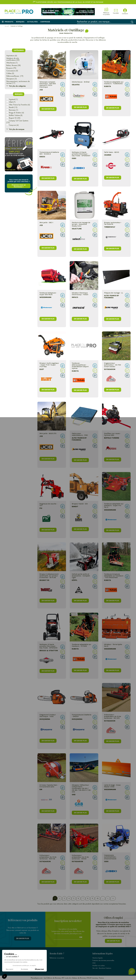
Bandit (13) (13, 107)
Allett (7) (12, 102)
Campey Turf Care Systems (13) (17, 121)
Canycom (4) (14, 125)
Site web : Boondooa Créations (102, 968)
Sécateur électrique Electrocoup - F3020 (79, 294)
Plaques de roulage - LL (113, 293)
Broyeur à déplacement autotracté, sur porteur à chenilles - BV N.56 (48, 576)
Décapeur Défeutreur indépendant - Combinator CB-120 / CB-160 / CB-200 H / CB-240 (81, 788)
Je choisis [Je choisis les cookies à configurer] (24, 969)
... (102, 898)
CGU (94, 963)
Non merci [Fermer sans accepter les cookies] (9, 969)
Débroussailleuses (13, 76)
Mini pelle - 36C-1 (45, 222)
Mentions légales (98, 958)
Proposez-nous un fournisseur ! (18, 186)
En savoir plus (23, 938)
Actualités (32, 22)
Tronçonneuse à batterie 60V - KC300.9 (48, 153)
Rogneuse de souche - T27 (47, 505)
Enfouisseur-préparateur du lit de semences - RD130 (80, 857)
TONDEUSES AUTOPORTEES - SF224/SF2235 (110, 857)
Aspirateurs (10, 55)
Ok (81, 937)
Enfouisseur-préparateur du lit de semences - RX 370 (112, 716)
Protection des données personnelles (103, 960)
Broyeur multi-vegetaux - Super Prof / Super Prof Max (48, 365)
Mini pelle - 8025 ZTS (47, 433)
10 (97, 898)
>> (113, 898)
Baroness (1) (14, 110)
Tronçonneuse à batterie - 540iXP (81, 716)
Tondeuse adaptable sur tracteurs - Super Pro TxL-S (114, 505)
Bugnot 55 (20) (15, 118)
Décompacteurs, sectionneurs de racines (18, 82)
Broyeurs (9, 68)
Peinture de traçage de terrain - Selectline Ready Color (80, 224)
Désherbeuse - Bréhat (80, 82)
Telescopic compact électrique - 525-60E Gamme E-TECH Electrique (47, 84)
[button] (4, 976)
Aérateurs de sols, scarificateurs (13, 59)
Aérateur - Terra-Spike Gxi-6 (113, 645)
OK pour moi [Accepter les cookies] (39, 969)
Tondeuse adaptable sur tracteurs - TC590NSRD (114, 83)
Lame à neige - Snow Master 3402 (112, 786)
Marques (20, 22)
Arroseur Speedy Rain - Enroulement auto (48, 786)
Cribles (9, 73)
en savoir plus (47, 109)
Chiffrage (45, 22)
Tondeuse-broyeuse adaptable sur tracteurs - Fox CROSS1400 (113, 576)
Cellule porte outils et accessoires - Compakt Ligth (80, 576)
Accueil (7, 26)
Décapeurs (10, 79)
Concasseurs (11, 71)
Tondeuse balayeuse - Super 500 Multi (47, 294)
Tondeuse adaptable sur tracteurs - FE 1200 (81, 645)
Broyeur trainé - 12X (79, 504)
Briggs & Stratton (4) (16, 113)
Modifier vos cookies (99, 966)
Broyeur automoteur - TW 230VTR (113, 223)
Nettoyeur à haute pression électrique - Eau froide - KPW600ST (80, 154)
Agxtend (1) (13, 99)
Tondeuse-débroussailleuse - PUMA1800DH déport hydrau (80, 366)
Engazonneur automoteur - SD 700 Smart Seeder (112, 365)
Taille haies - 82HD (111, 152)
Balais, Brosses (12, 65)
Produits (9, 22)
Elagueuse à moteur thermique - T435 (47, 716)
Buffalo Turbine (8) (16, 115)
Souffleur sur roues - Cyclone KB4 (112, 434)
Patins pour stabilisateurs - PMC (79, 434)
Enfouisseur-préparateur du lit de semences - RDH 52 (47, 857)
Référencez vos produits (57, 958)
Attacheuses (11, 63)
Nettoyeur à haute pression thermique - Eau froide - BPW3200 (47, 646)
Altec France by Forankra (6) (19, 105)
